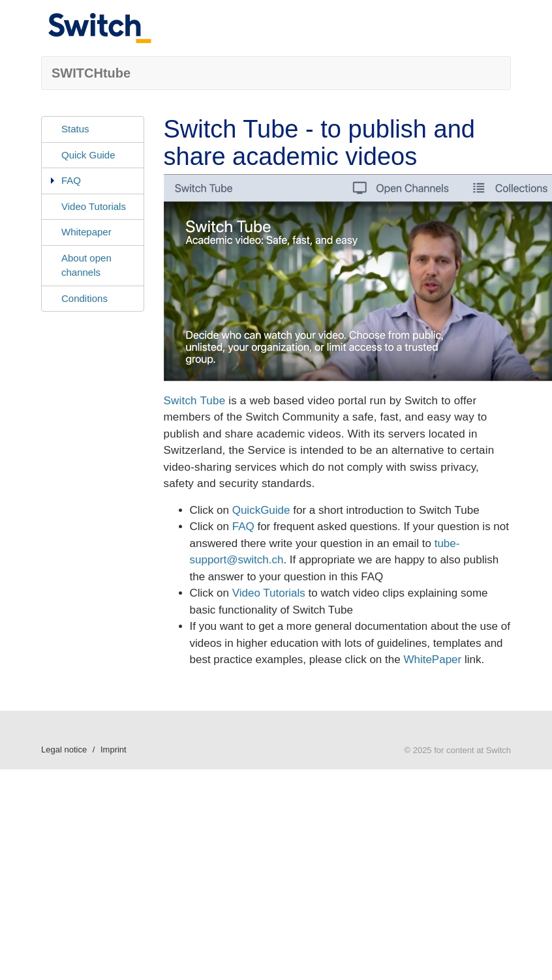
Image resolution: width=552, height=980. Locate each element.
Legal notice (64, 750)
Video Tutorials (94, 206)
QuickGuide (261, 510)
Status (75, 129)
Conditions (84, 298)
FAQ (71, 180)
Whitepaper (86, 232)
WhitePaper (432, 660)
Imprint (114, 750)
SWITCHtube (91, 73)
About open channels (86, 265)
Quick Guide (88, 155)
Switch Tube (195, 401)
